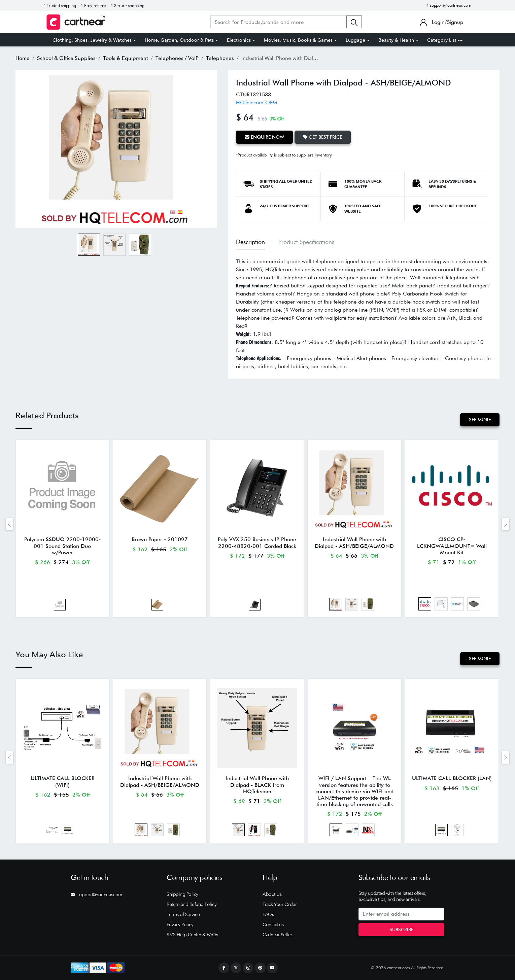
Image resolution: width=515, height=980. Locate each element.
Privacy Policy (180, 924)
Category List (445, 40)
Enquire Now (264, 137)
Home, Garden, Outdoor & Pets (179, 40)
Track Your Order (280, 904)
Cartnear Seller (277, 935)
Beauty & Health (396, 40)
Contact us (273, 924)
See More (480, 420)
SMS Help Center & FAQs (192, 935)
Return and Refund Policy (192, 904)
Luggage (355, 40)
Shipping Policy (182, 894)
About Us (272, 894)
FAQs (268, 914)
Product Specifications (306, 242)
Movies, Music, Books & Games (298, 40)
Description (250, 242)
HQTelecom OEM (256, 102)
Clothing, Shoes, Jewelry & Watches (92, 40)
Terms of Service (183, 914)
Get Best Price (323, 137)
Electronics (239, 40)
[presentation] (9, 524)
